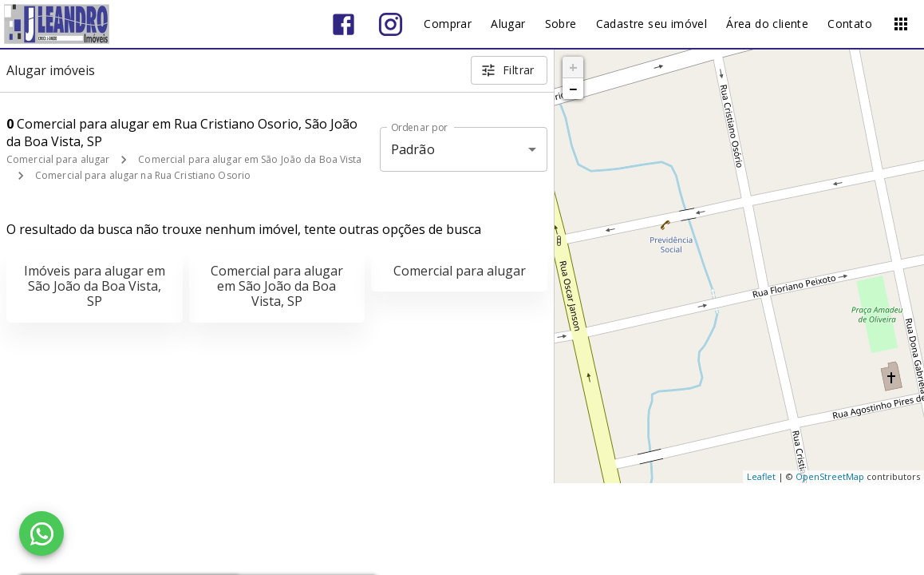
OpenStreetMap (830, 476)
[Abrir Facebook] (344, 24)
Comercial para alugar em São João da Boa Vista (250, 159)
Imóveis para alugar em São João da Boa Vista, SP (95, 286)
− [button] (573, 89)
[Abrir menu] (901, 24)
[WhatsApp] (41, 533)
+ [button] (573, 67)
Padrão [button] (413, 149)
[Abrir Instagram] (391, 24)
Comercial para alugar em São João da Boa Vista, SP (277, 286)
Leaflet (761, 476)
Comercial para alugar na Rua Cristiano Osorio (143, 175)
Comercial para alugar (58, 159)
